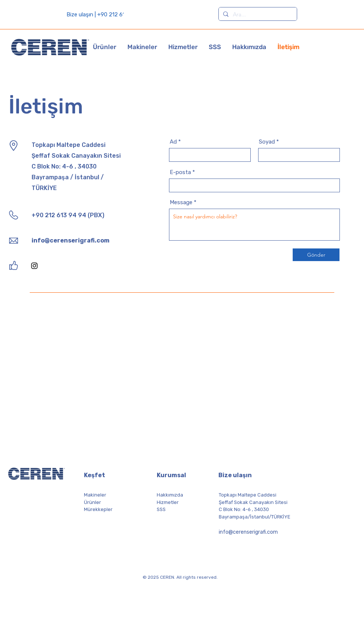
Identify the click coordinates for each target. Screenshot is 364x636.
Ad (173, 142)
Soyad (267, 142)
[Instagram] (34, 266)
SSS (161, 509)
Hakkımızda (170, 495)
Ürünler (92, 502)
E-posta (180, 172)
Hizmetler (168, 502)
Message (181, 203)
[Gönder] (316, 255)
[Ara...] (257, 14)
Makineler (95, 495)
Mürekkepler (98, 509)
